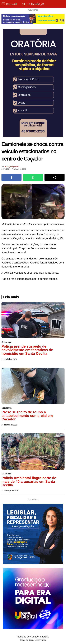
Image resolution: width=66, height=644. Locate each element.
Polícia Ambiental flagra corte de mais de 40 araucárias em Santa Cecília (29, 481)
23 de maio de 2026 (9, 425)
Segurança (33, 4)
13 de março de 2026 (10, 491)
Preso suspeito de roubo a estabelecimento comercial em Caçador (27, 416)
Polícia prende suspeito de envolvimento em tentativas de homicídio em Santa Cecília (27, 350)
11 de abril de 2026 (9, 359)
